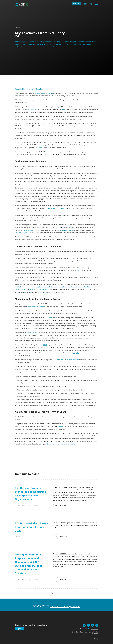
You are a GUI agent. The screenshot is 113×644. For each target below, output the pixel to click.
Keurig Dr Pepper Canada (67, 287)
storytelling (76, 353)
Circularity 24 (31, 109)
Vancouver (95, 629)
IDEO (45, 345)
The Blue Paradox (58, 360)
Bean (78, 270)
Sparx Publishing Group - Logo (22, 4)
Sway (70, 208)
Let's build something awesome (65, 606)
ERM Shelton (33, 333)
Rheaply (40, 148)
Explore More (57, 593)
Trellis (63, 109)
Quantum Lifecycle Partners (38, 289)
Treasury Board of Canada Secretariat (46, 287)
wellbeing (61, 426)
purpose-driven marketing (43, 93)
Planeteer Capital (28, 230)
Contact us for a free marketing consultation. (61, 444)
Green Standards (59, 208)
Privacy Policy (94, 639)
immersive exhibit (73, 360)
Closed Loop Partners (66, 230)
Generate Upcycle (21, 233)
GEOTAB (18, 287)
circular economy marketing (37, 307)
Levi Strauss (49, 318)
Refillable (50, 208)
